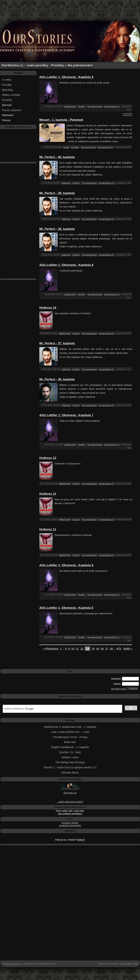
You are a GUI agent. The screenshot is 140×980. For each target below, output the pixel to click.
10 (73, 649)
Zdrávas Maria (70, 772)
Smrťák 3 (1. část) (70, 752)
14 (93, 649)
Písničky (7, 100)
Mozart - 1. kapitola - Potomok (61, 120)
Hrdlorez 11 (48, 529)
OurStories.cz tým (13, 964)
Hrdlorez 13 (48, 458)
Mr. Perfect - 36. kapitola (57, 379)
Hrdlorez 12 (48, 494)
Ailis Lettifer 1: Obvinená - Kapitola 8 (66, 265)
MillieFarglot (65, 333)
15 (98, 649)
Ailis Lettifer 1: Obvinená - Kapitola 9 (66, 77)
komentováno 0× (112, 106)
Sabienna (66, 183)
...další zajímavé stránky (70, 802)
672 (119, 649)
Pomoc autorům (12, 110)
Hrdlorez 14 (48, 308)
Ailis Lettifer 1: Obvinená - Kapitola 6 (66, 565)
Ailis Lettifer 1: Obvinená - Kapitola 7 (66, 415)
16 (102, 649)
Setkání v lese (70, 757)
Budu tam (70, 742)
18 (111, 649)
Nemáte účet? (119, 689)
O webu (7, 80)
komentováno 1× (112, 637)
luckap (66, 147)
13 (87, 649)
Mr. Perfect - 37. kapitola (57, 343)
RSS (136, 964)
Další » (128, 649)
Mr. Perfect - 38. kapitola (57, 229)
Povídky (7, 85)
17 (107, 649)
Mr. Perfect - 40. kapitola (57, 157)
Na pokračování (95, 106)
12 (82, 649)
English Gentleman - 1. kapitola (70, 747)
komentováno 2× (107, 183)
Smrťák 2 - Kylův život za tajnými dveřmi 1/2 (70, 767)
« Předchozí (51, 649)
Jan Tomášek (126, 964)
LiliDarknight (70, 106)
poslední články (70, 823)
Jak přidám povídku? (70, 814)
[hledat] (62, 709)
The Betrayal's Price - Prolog (70, 737)
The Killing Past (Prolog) (70, 762)
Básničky (7, 90)
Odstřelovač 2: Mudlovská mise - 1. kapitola (70, 727)
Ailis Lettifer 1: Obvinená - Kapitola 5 (66, 608)
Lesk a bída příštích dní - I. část (70, 732)
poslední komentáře (70, 825)
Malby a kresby (11, 95)
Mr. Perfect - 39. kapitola (57, 193)
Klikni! (81, 840)
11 (77, 649)
